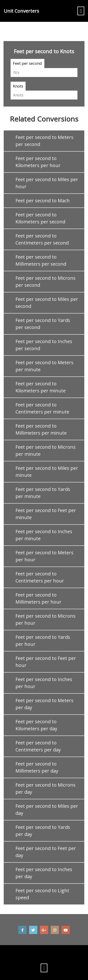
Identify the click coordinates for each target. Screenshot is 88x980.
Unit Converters (21, 11)
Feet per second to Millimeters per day (37, 767)
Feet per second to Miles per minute (47, 472)
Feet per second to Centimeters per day (38, 746)
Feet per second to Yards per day (43, 831)
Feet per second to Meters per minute (44, 366)
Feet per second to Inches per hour (44, 683)
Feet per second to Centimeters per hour (40, 577)
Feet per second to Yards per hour (43, 641)
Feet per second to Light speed (42, 894)
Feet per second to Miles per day (47, 810)
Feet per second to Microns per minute (46, 450)
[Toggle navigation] (81, 11)
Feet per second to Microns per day (46, 788)
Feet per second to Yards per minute (43, 493)
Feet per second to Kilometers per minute (41, 387)
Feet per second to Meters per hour (44, 556)
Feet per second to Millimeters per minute (41, 429)
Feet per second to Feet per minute (46, 514)
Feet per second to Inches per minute (44, 535)
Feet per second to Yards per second (43, 324)
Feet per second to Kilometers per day (36, 725)
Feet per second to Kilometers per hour (38, 162)
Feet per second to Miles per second (47, 303)
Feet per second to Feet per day (46, 852)
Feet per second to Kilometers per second (40, 218)
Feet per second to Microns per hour (46, 619)
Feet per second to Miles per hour (47, 183)
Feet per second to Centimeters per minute (42, 408)
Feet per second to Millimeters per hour (38, 598)
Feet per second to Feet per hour (46, 662)
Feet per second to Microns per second (46, 281)
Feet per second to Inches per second (44, 345)
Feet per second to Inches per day (44, 873)
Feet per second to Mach (43, 201)
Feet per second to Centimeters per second (42, 239)
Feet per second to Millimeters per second (41, 260)
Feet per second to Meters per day (44, 704)
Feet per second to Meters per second (44, 141)
